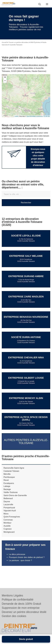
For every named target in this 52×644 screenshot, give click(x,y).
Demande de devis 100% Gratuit (21, 604)
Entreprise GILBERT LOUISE (26, 378)
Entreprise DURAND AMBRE (26, 276)
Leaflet (16, 116)
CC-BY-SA (47, 116)
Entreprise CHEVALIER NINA (26, 357)
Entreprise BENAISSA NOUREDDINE (26, 317)
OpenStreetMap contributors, (35, 116)
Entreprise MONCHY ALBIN (26, 398)
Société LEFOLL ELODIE (26, 236)
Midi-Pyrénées (35, 42)
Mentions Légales (12, 595)
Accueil (4, 42)
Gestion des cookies (14, 616)
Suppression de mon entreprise (21, 608)
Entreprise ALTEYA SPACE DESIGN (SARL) (26, 418)
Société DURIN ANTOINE (26, 337)
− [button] (5, 81)
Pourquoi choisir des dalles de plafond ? (27, 557)
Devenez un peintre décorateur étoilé (24, 612)
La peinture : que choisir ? (20, 560)
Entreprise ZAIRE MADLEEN (26, 297)
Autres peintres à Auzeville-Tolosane (26, 441)
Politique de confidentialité (18, 600)
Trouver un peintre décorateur (19, 42)
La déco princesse (17, 554)
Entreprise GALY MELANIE (26, 256)
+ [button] (5, 77)
